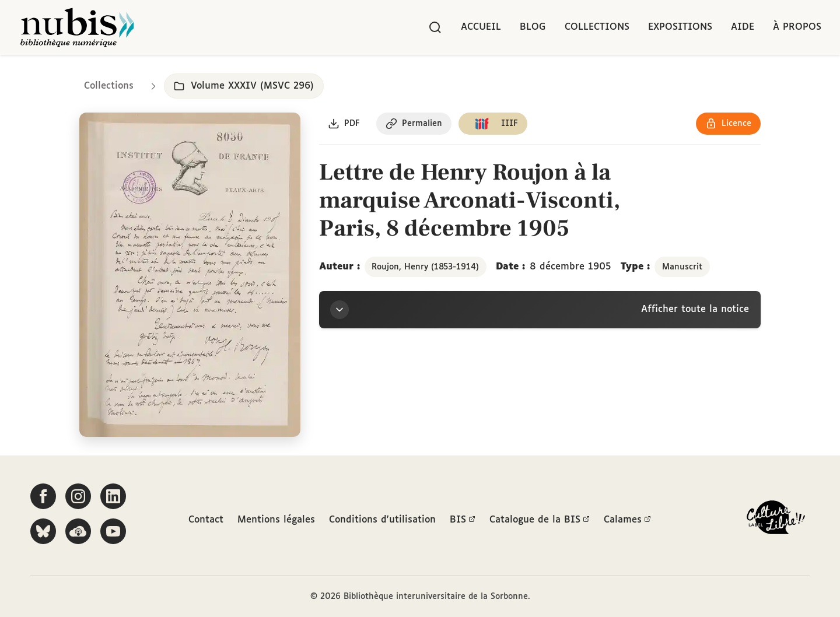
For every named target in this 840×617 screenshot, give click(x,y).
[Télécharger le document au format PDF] (344, 124)
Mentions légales (276, 520)
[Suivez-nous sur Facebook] (43, 496)
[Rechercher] (435, 27)
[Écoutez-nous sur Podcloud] (78, 531)
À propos (797, 27)
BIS (463, 520)
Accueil (481, 27)
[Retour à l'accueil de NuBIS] (77, 27)
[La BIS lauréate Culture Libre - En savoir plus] (776, 520)
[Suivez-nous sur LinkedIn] (113, 496)
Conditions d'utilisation (382, 520)
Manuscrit (682, 267)
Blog (533, 27)
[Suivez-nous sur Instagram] (78, 496)
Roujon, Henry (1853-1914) (425, 267)
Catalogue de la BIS (540, 520)
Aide (743, 27)
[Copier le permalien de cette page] (414, 124)
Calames (627, 520)
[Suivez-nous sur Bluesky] (43, 531)
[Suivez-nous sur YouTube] (113, 531)
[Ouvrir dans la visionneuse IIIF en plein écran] (190, 275)
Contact (206, 520)
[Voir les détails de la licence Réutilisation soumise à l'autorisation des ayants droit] (728, 124)
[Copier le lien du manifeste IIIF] (494, 124)
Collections (597, 27)
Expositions (680, 27)
